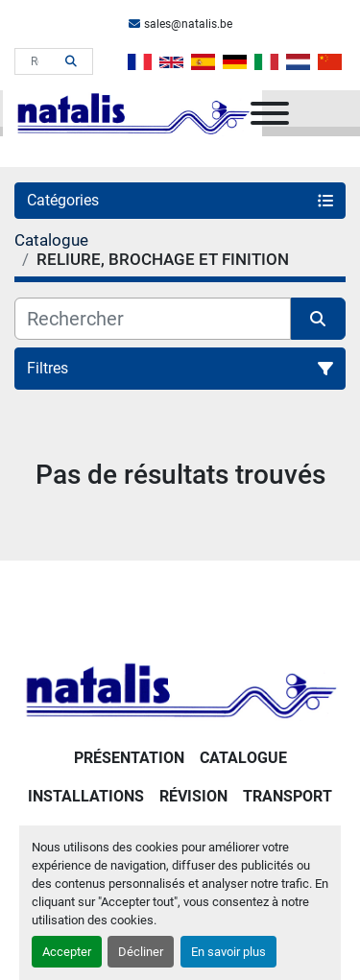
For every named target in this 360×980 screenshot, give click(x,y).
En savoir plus (228, 952)
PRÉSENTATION (129, 758)
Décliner (141, 952)
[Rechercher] (153, 319)
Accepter (67, 952)
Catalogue (243, 758)
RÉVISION (193, 796)
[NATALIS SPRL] (180, 689)
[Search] (40, 61)
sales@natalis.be (188, 24)
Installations (86, 796)
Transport (288, 796)
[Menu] (270, 113)
